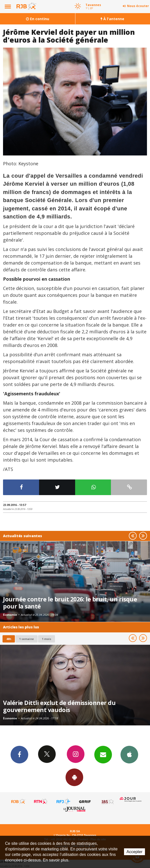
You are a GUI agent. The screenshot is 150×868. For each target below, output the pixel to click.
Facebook (19, 754)
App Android (74, 777)
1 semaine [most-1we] (26, 639)
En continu (38, 19)
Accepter (134, 852)
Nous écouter (138, 6)
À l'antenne (112, 19)
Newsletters (103, 754)
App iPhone (129, 754)
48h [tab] (9, 639)
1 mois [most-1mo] (47, 639)
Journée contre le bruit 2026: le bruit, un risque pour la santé (70, 603)
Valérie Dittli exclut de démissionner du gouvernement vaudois (59, 706)
